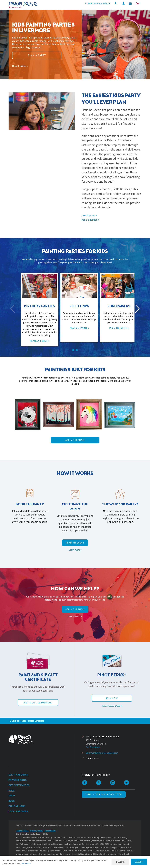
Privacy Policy (37, 831)
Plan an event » (35, 341)
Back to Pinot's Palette (98, 3)
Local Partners (18, 811)
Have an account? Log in (112, 706)
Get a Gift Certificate (38, 703)
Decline (120, 862)
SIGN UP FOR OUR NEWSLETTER (104, 794)
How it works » (20, 67)
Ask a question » (90, 220)
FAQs (12, 791)
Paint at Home (17, 806)
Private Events (18, 780)
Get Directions (93, 747)
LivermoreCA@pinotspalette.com (102, 753)
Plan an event (75, 543)
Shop (12, 796)
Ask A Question (75, 440)
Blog (12, 801)
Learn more (26, 863)
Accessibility (50, 831)
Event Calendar (18, 775)
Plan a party (37, 55)
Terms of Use (22, 831)
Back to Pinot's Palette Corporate (28, 721)
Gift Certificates (19, 785)
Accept (139, 862)
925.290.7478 (92, 759)
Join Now (112, 698)
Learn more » (75, 550)
